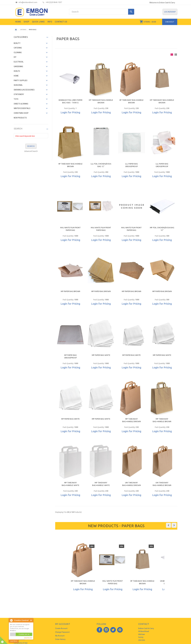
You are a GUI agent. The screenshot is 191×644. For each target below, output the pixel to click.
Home (16, 30)
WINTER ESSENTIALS (22, 108)
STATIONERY (19, 94)
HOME (16, 76)
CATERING (23, 30)
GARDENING (18, 66)
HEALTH (17, 71)
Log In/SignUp (170, 12)
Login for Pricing (70, 112)
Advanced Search (31, 151)
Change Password (62, 632)
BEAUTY (17, 43)
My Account (60, 636)
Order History (60, 639)
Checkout (170, 22)
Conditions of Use (21, 643)
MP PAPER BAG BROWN (70, 291)
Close (31, 620)
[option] (83, 573)
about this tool (28, 638)
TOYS (16, 99)
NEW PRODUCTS (20, 118)
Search (18, 129)
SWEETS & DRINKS (21, 104)
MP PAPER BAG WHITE (101, 355)
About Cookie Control (11, 620)
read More (14, 641)
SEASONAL (18, 85)
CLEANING (18, 53)
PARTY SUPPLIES (21, 80)
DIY (15, 57)
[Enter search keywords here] (31, 136)
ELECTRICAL (19, 62)
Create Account (61, 628)
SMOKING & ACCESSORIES (24, 90)
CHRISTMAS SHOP (21, 113)
